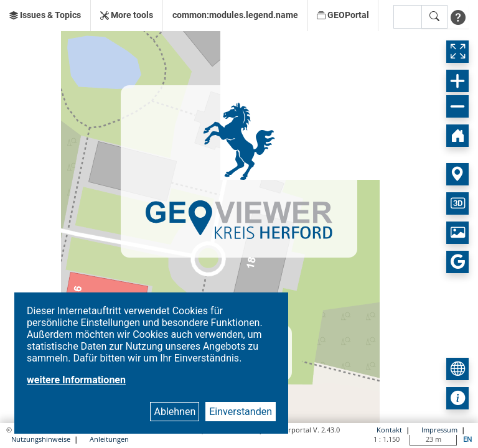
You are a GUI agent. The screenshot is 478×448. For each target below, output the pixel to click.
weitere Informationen (76, 380)
